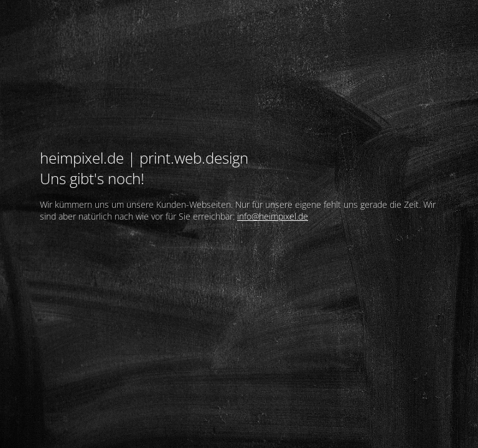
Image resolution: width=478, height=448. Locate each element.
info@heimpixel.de (273, 216)
